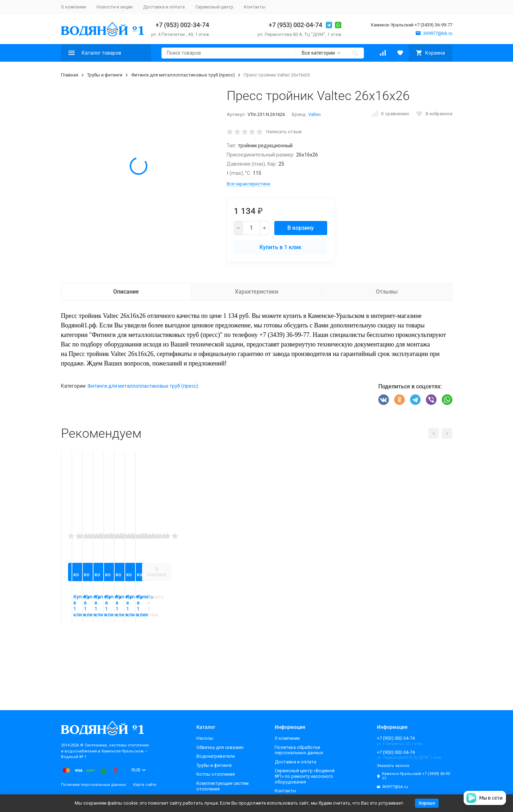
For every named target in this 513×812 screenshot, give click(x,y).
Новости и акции (115, 7)
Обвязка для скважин (220, 747)
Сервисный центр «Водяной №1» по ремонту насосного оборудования (305, 776)
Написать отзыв (284, 132)
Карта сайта (145, 785)
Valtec (314, 114)
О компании (74, 7)
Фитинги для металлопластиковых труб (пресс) (183, 75)
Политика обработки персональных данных (299, 750)
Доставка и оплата (164, 7)
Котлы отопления (216, 774)
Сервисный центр (214, 7)
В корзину (301, 228)
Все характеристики (248, 184)
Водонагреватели (216, 756)
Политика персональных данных (93, 785)
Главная (70, 75)
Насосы (205, 738)
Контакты (255, 7)
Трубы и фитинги (105, 75)
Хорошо (427, 803)
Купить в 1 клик (280, 247)
